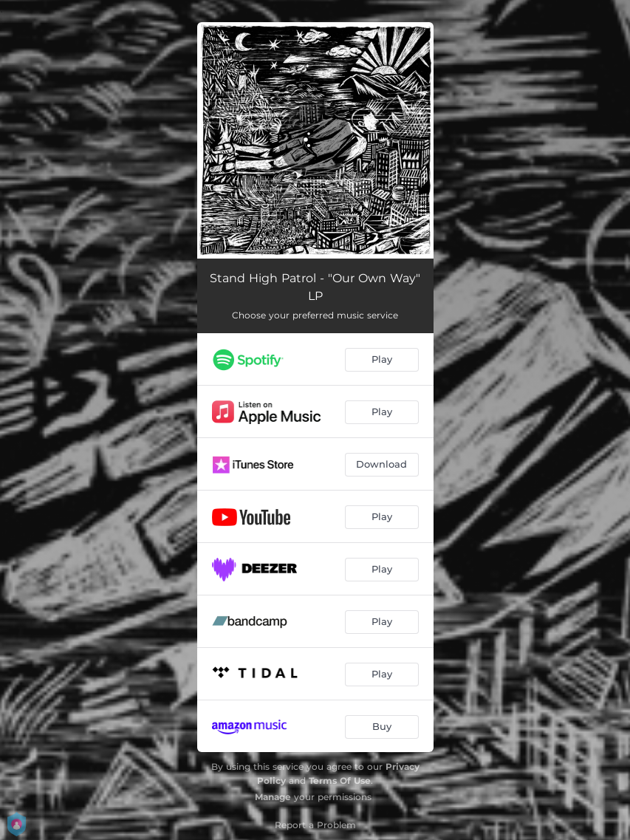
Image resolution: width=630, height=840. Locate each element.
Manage (273, 797)
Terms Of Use (340, 781)
